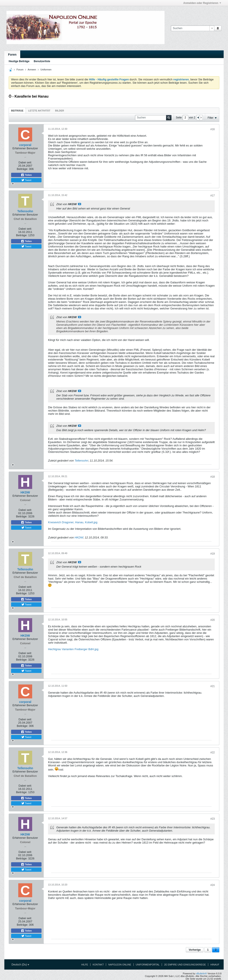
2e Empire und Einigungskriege (185, 965)
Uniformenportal (148, 965)
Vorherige (195, 950)
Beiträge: (22, 169)
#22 (213, 752)
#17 (213, 196)
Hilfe (85, 965)
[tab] (17, 110)
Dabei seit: (25, 162)
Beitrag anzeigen (80, 204)
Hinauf (215, 965)
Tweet (26, 180)
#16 (213, 129)
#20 (213, 620)
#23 (213, 819)
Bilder (59, 111)
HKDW (79, 537)
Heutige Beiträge (19, 61)
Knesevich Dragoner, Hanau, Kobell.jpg (73, 522)
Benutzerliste (42, 61)
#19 (213, 554)
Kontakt (98, 965)
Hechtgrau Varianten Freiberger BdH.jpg (73, 649)
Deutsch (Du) (20, 965)
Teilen (26, 175)
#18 (213, 477)
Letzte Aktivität (39, 111)
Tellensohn (81, 461)
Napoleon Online (120, 965)
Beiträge (17, 111)
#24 (213, 885)
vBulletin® (201, 973)
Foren (12, 55)
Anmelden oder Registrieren (202, 3)
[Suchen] (192, 28)
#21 (213, 686)
